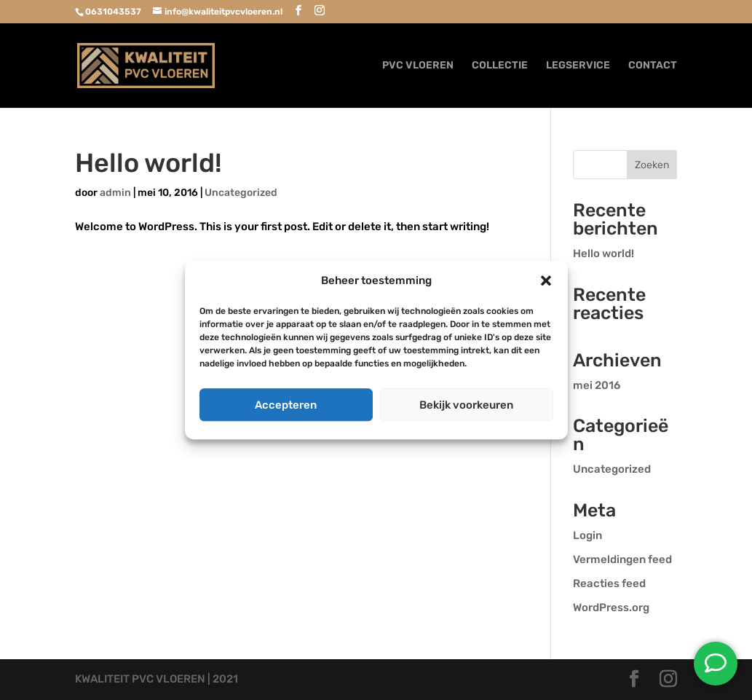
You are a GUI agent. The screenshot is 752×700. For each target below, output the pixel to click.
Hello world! (149, 163)
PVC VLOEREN (418, 66)
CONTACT (653, 66)
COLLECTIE (500, 66)
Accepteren (286, 405)
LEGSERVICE (578, 66)
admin (115, 193)
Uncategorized (241, 193)
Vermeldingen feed (622, 559)
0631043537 (113, 12)
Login (587, 535)
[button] (546, 281)
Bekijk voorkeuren (466, 405)
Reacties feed (609, 583)
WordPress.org (611, 607)
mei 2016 (597, 385)
